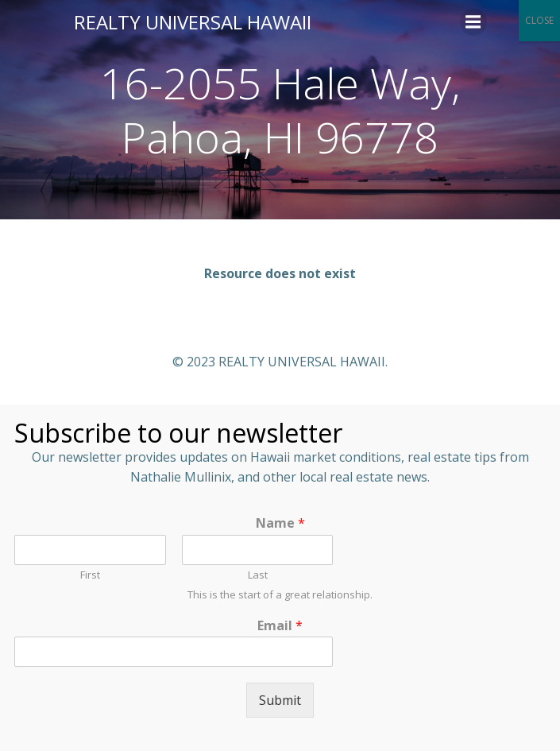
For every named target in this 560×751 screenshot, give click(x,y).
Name (280, 523)
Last (258, 575)
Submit (280, 700)
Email (280, 626)
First (90, 575)
